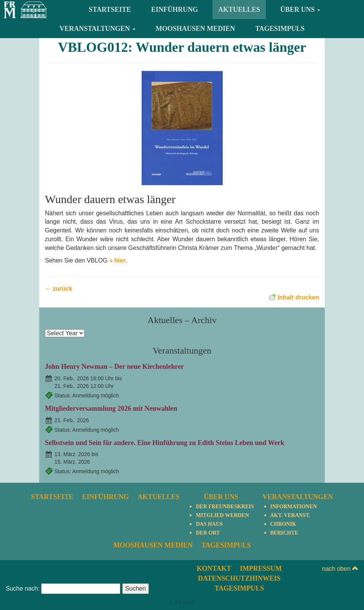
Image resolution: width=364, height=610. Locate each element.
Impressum (261, 568)
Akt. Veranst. (290, 515)
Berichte (284, 533)
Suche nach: (23, 588)
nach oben (340, 569)
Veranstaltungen (97, 29)
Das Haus (209, 524)
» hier (117, 260)
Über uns (300, 10)
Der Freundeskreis (225, 507)
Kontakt (214, 568)
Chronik (283, 524)
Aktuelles (239, 10)
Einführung (175, 10)
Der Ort (208, 533)
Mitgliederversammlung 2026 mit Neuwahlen (111, 408)
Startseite (110, 10)
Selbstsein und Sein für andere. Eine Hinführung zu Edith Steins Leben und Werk (165, 443)
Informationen (294, 507)
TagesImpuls (280, 29)
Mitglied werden (222, 515)
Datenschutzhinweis (239, 578)
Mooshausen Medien (196, 29)
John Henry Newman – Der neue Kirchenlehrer (114, 367)
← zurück (59, 289)
